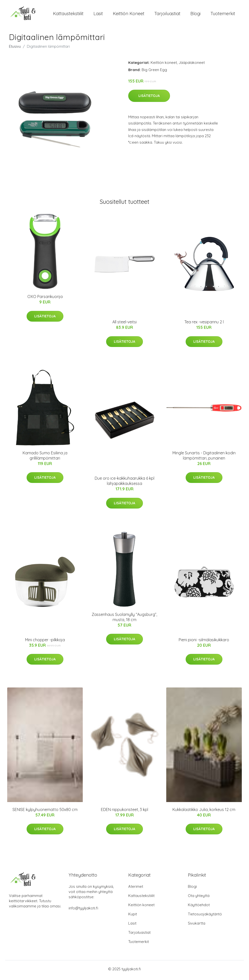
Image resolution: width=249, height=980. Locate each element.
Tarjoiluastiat (167, 15)
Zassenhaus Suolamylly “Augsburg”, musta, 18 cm (124, 619)
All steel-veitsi (124, 325)
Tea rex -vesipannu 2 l (204, 325)
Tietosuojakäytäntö (205, 916)
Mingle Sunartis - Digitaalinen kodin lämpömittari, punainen (204, 458)
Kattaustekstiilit (68, 15)
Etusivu (15, 49)
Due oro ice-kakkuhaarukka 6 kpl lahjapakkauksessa (124, 484)
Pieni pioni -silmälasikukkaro (204, 642)
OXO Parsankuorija (45, 299)
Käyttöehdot (199, 907)
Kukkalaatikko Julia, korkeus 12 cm (204, 812)
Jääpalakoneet (192, 65)
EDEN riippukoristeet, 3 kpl (124, 812)
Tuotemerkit (223, 15)
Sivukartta (197, 926)
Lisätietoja (149, 98)
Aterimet (136, 889)
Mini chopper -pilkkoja (45, 642)
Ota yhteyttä (199, 898)
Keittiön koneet (129, 15)
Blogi (195, 15)
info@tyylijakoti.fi (83, 911)
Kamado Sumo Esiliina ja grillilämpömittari (45, 458)
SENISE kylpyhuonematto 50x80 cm (45, 812)
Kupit (133, 916)
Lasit (98, 15)
